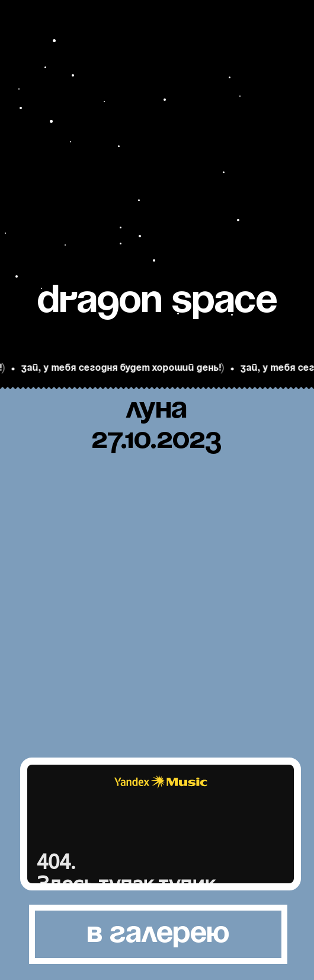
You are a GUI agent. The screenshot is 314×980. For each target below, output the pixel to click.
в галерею (158, 934)
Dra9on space (157, 302)
